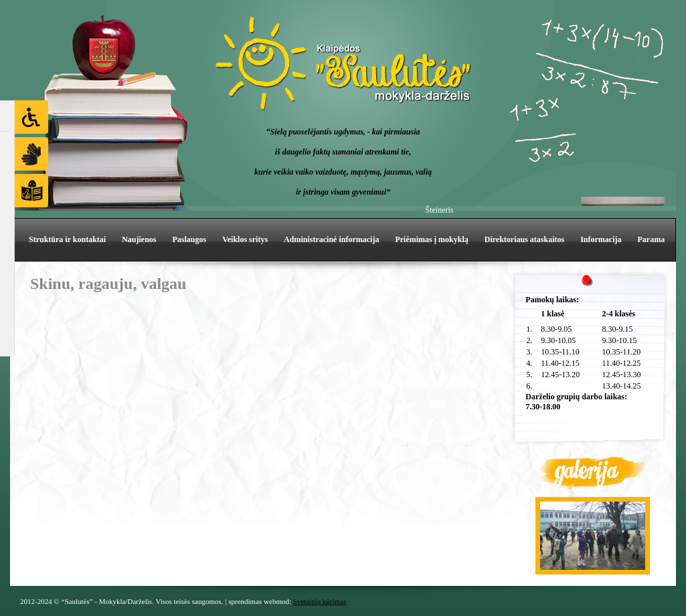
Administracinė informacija (331, 239)
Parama (652, 239)
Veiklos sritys (245, 239)
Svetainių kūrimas (320, 601)
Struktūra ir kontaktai (67, 239)
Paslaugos (189, 239)
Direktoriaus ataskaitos (524, 239)
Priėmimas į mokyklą (431, 239)
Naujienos (139, 239)
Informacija (601, 239)
